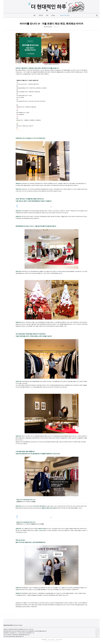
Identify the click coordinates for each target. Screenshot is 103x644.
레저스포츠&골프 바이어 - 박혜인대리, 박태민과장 (28, 92)
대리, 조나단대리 (20, 97)
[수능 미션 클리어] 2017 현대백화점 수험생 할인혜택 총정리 (16, 635)
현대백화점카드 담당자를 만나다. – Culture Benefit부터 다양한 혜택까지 (18, 633)
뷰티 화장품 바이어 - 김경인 (23, 113)
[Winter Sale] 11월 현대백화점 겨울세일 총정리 (13, 636)
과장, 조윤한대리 (20, 115)
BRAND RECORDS (48, 27)
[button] (51, 207)
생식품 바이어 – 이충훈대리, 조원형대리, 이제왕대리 (29, 120)
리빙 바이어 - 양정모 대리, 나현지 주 (25, 126)
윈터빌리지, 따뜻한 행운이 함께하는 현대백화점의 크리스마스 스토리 (18, 629)
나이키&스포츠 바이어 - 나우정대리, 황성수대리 (28, 84)
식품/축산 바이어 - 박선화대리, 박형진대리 (26, 107)
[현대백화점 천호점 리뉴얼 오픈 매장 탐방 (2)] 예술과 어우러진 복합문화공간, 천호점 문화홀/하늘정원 (24, 631)
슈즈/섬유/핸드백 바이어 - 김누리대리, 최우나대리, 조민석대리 (31, 101)
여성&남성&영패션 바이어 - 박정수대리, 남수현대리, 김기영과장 (31, 88)
